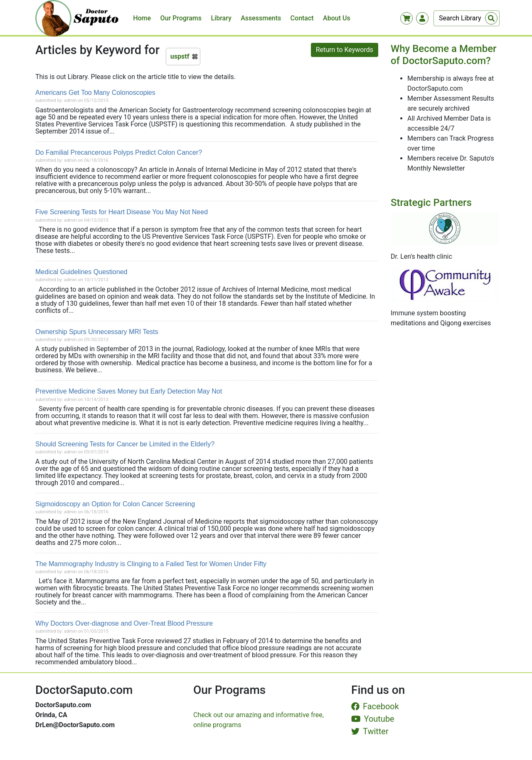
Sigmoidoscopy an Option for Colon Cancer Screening (115, 504)
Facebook (375, 706)
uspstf (180, 56)
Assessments (261, 18)
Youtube (373, 719)
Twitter (370, 731)
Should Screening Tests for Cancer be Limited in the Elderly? (125, 444)
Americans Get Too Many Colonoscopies (95, 93)
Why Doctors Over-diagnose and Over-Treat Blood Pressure (124, 623)
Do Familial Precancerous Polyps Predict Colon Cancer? (119, 152)
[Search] (467, 18)
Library (221, 18)
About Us (337, 18)
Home (142, 18)
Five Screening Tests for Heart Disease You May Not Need (122, 212)
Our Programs (181, 18)
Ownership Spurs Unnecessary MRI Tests (97, 332)
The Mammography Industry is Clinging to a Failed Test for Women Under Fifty (151, 564)
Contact (302, 18)
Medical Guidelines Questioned (81, 272)
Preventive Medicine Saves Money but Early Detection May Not (129, 391)
